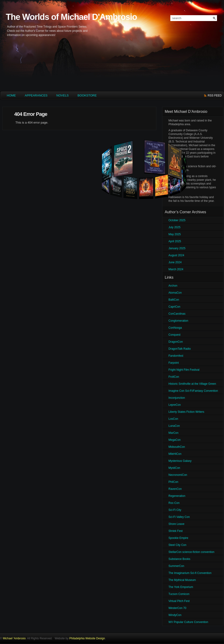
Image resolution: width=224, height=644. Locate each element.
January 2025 (177, 248)
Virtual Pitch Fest (179, 601)
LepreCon (175, 405)
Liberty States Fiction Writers (186, 412)
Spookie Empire (178, 538)
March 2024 (176, 269)
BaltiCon (174, 300)
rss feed (215, 96)
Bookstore (87, 95)
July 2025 (174, 227)
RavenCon (175, 489)
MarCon (173, 433)
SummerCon (176, 566)
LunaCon (174, 426)
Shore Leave (176, 524)
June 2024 (175, 262)
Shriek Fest (176, 531)
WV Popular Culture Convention (188, 622)
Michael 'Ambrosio (14, 638)
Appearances (36, 95)
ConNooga (175, 328)
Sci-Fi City (175, 510)
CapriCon (174, 307)
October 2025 (177, 220)
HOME (11, 95)
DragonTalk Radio (180, 349)
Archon (173, 286)
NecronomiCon (178, 475)
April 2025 (175, 241)
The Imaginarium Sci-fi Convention (190, 573)
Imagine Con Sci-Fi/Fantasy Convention (193, 391)
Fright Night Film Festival (184, 370)
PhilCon (173, 482)
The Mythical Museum (182, 580)
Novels (63, 95)
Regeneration (177, 496)
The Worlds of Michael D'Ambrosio (71, 17)
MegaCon (175, 440)
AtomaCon (175, 293)
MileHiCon (175, 454)
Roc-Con (174, 503)
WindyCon (175, 615)
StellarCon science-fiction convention (191, 552)
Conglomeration (178, 321)
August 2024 (176, 255)
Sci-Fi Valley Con (179, 517)
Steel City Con (177, 545)
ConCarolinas (177, 314)
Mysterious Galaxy (180, 461)
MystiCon (174, 468)
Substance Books (179, 559)
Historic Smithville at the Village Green (192, 384)
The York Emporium (181, 587)
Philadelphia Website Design (87, 638)
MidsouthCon (177, 447)
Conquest (174, 335)
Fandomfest (176, 356)
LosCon (173, 419)
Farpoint (174, 363)
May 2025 (175, 234)
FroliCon (174, 377)
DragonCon (176, 342)
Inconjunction (177, 398)
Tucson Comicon (179, 594)
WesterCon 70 (177, 608)
